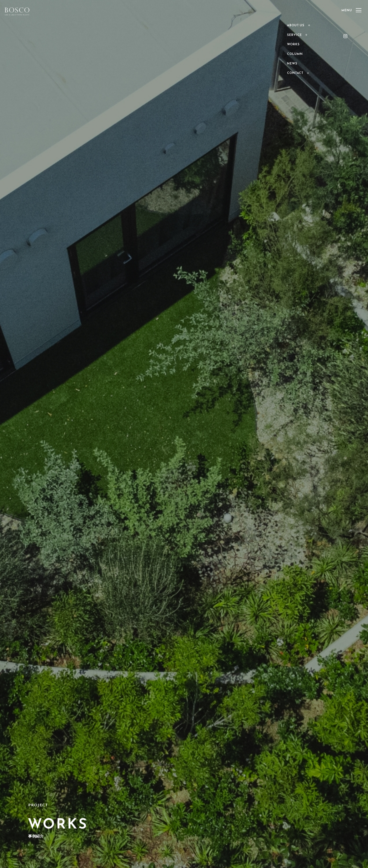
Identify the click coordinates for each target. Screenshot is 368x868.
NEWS (292, 63)
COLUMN (295, 54)
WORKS (293, 44)
